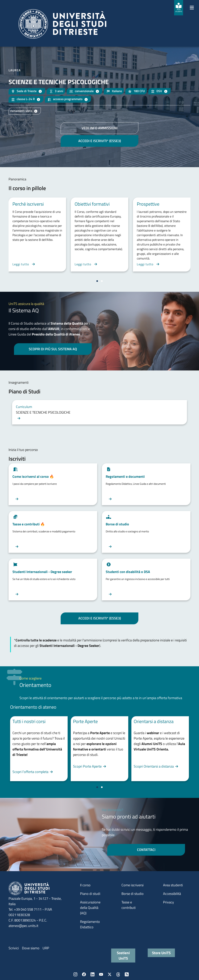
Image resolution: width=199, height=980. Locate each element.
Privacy (168, 902)
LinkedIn (93, 974)
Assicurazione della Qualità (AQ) (90, 908)
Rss (127, 974)
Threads (118, 974)
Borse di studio (133, 894)
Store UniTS (161, 953)
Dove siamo (31, 948)
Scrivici (14, 948)
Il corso (85, 885)
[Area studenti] (179, 8)
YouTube (101, 974)
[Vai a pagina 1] (97, 281)
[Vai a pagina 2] (102, 281)
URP (46, 948)
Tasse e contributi (129, 905)
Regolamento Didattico (90, 924)
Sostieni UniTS (123, 955)
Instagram (75, 974)
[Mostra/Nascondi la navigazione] (192, 8)
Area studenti (173, 885)
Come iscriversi (133, 885)
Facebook (84, 974)
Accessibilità (172, 894)
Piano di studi (90, 894)
